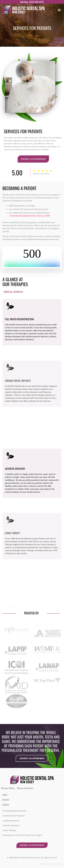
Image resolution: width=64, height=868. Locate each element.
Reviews (6, 800)
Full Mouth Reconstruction (19, 359)
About (5, 795)
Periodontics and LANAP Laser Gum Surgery (22, 835)
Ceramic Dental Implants (14, 816)
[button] (59, 10)
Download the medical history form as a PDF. (30, 216)
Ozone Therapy (9, 830)
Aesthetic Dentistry (15, 511)
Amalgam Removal (11, 821)
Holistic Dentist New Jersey (51, 864)
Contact (6, 805)
